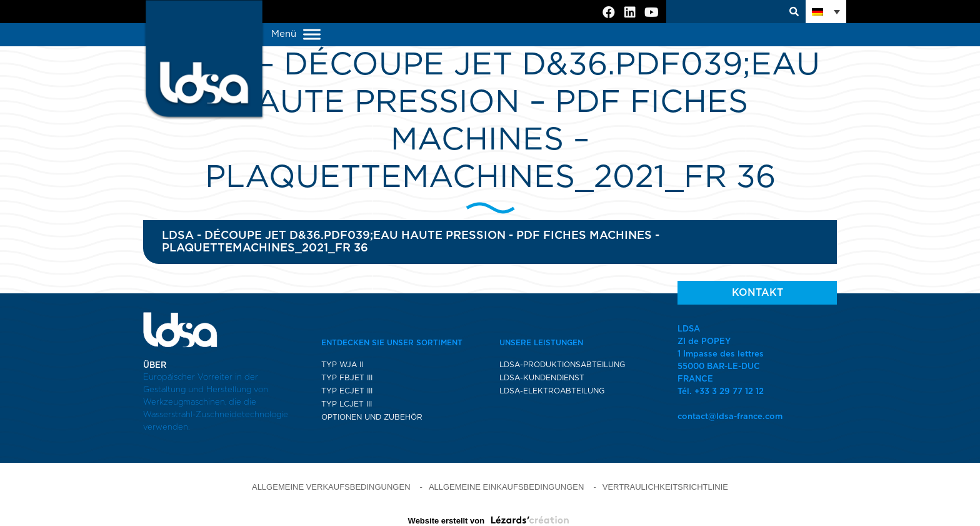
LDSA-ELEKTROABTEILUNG (552, 391)
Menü (296, 35)
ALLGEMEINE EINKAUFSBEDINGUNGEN (507, 487)
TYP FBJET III (347, 378)
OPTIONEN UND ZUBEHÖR (372, 417)
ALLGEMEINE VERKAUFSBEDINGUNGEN (331, 487)
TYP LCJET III (347, 404)
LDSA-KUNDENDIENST (542, 378)
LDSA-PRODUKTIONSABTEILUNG (562, 365)
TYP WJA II (342, 365)
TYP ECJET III (347, 391)
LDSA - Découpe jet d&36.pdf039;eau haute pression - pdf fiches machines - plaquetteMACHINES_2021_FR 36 (411, 242)
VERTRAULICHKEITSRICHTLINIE (665, 487)
